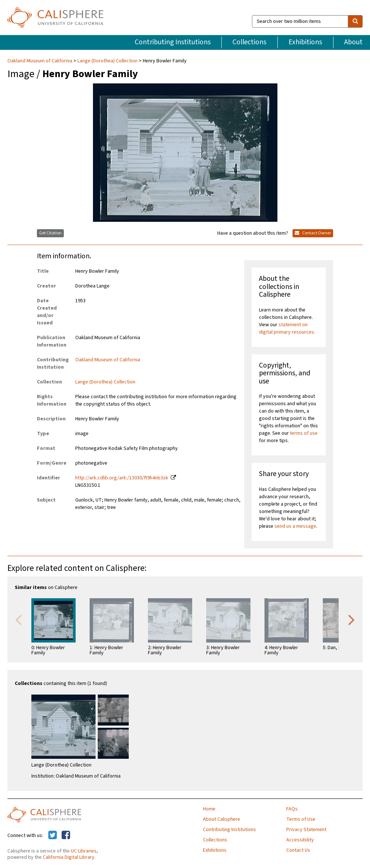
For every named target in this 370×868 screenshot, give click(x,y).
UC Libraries (84, 851)
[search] (355, 21)
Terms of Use (301, 819)
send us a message (295, 526)
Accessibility (300, 840)
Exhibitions (305, 42)
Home (209, 809)
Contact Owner (313, 233)
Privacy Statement (306, 830)
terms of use (304, 433)
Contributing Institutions (173, 42)
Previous (18, 619)
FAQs (292, 809)
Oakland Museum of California (40, 61)
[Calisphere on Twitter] (53, 836)
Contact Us (298, 850)
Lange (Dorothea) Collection (108, 61)
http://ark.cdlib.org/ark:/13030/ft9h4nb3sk (122, 478)
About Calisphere (222, 819)
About (353, 42)
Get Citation (50, 233)
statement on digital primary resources (286, 328)
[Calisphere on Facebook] (66, 836)
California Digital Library (69, 857)
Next (352, 619)
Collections (249, 42)
